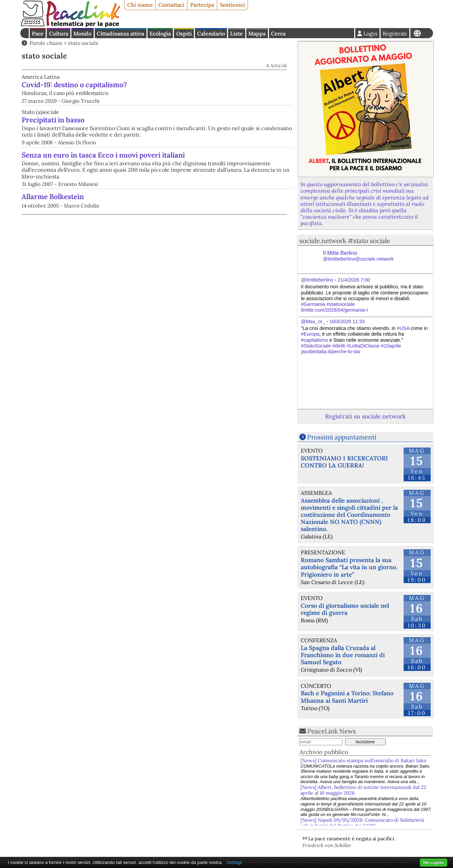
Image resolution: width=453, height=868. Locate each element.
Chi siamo (140, 5)
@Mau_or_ (313, 321)
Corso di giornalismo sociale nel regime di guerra (345, 609)
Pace (38, 33)
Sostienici (232, 5)
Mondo (82, 33)
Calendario (211, 33)
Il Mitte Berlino (358, 256)
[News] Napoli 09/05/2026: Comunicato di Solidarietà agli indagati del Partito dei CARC (362, 823)
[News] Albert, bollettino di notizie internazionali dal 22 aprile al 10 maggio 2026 (363, 790)
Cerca (278, 33)
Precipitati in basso (53, 130)
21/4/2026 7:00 (354, 280)
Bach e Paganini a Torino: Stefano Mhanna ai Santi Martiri (347, 697)
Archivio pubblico (324, 752)
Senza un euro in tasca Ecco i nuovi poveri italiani (103, 165)
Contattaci (171, 5)
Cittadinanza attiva (120, 33)
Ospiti (184, 33)
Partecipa (202, 5)
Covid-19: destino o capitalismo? (145, 85)
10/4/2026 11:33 (347, 321)
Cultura (59, 33)
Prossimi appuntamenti (342, 437)
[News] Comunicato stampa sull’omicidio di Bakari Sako (365, 761)
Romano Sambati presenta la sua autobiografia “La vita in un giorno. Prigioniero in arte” (349, 567)
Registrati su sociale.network (365, 416)
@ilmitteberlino (317, 280)
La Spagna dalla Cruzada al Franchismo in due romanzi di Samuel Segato (343, 655)
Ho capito (434, 862)
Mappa (257, 33)
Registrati (395, 33)
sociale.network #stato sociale (345, 241)
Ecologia (160, 33)
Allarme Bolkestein (53, 207)
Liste (236, 33)
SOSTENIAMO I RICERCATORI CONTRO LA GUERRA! (344, 462)
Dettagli (234, 862)
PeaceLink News (332, 731)
